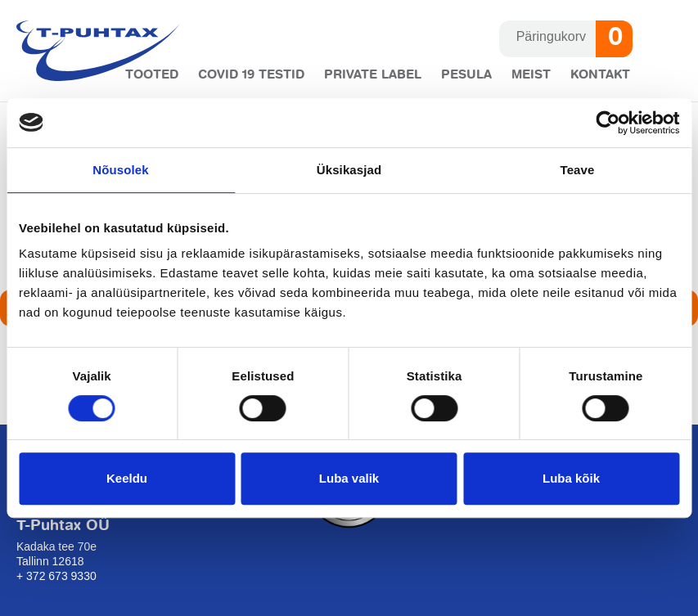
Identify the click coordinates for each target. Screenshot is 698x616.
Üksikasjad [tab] (349, 170)
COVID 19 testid (251, 75)
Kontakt (600, 75)
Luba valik (349, 478)
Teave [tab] (578, 170)
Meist (531, 75)
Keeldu (127, 478)
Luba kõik (571, 478)
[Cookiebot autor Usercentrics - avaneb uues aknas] (608, 123)
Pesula (466, 75)
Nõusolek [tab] (120, 170)
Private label (373, 75)
